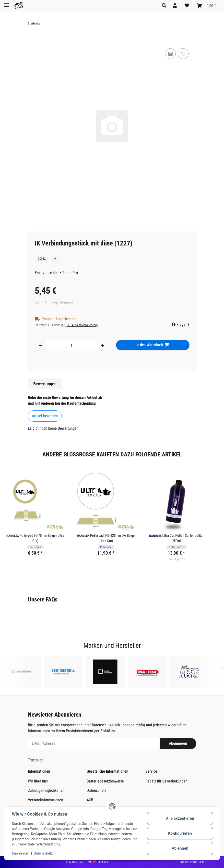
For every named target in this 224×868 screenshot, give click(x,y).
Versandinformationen (46, 800)
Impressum (21, 853)
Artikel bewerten (45, 416)
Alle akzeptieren (180, 818)
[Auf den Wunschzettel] (183, 54)
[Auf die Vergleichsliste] (170, 54)
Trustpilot (35, 760)
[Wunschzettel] (187, 6)
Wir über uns (38, 781)
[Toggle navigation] (6, 3)
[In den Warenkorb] (32, 39)
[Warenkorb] (206, 6)
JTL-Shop (199, 862)
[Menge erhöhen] (102, 345)
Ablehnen (180, 848)
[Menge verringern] (41, 345)
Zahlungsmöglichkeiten (46, 790)
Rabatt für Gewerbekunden (166, 781)
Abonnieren (178, 743)
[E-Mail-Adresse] (94, 744)
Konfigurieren (180, 833)
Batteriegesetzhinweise (105, 781)
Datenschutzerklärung (109, 725)
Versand (66, 303)
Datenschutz (43, 853)
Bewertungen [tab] (45, 384)
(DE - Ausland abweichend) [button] (82, 325)
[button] (165, 6)
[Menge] (71, 345)
